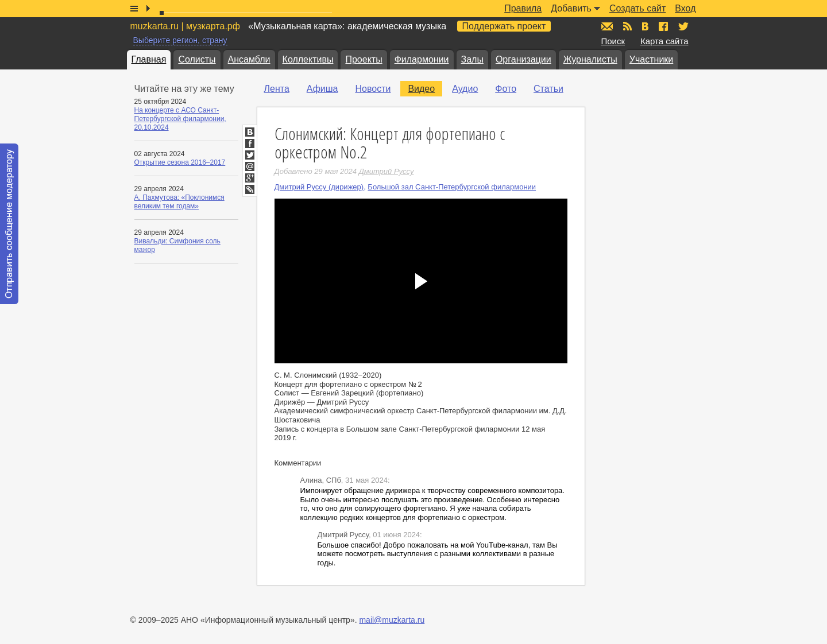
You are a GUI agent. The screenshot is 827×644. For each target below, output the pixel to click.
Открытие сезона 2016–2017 (180, 162)
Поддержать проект (504, 26)
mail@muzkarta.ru (392, 620)
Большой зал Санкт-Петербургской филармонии (452, 187)
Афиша (322, 89)
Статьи (548, 89)
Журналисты (590, 59)
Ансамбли (249, 59)
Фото (506, 89)
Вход (685, 8)
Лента (277, 89)
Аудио (465, 89)
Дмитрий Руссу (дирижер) (319, 187)
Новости (373, 89)
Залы (472, 59)
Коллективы (308, 59)
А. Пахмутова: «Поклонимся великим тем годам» (179, 202)
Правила (523, 8)
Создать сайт (637, 8)
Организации (523, 59)
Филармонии (422, 59)
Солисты (197, 59)
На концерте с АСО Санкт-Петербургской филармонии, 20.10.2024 (180, 119)
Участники (651, 59)
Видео (421, 89)
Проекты (364, 59)
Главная (149, 59)
